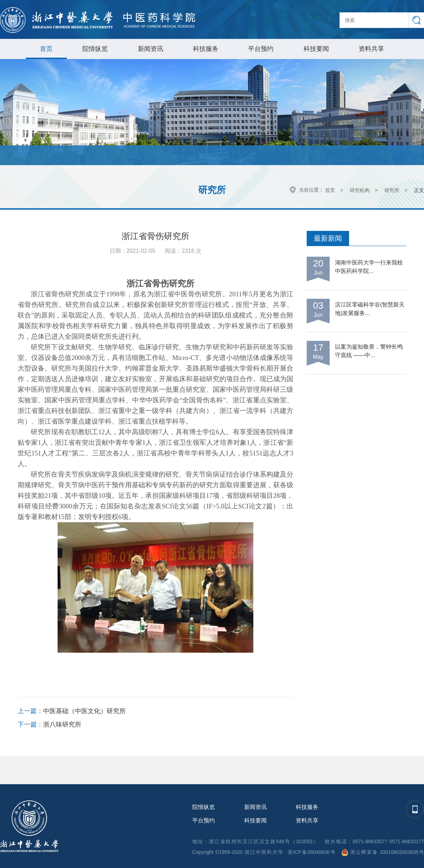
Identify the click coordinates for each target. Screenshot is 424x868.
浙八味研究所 (62, 724)
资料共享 (371, 49)
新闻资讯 (151, 49)
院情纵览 (95, 49)
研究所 (392, 190)
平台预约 (261, 49)
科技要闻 (316, 49)
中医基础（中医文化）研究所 (84, 711)
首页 (46, 49)
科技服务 (206, 49)
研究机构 (360, 190)
